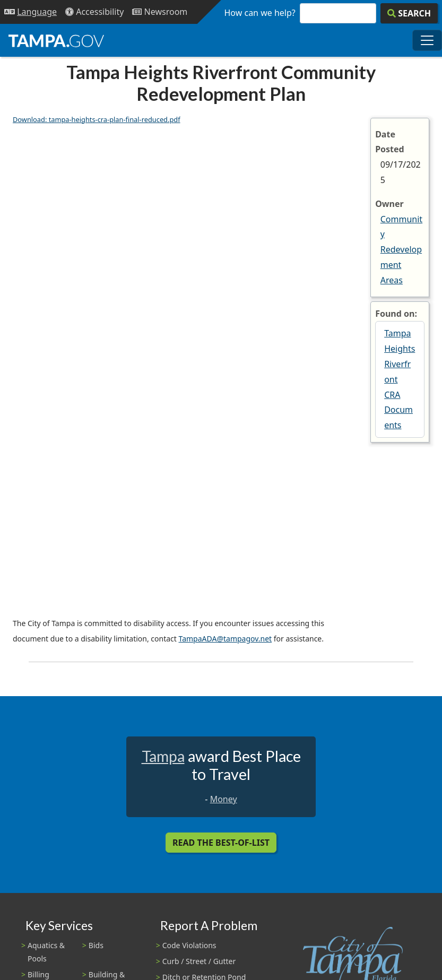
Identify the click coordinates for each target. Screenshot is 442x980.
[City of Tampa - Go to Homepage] (56, 40)
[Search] (409, 13)
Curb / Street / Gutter (199, 961)
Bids (96, 945)
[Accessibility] (94, 12)
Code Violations (189, 945)
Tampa (163, 756)
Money (224, 799)
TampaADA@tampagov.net (225, 639)
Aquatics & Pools (46, 952)
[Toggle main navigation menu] (427, 40)
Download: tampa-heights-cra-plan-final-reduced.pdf (97, 119)
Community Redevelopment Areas (401, 250)
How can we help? (260, 13)
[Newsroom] (160, 12)
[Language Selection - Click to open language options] (31, 12)
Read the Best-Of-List (221, 843)
